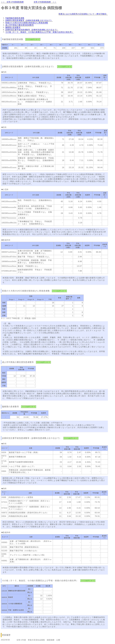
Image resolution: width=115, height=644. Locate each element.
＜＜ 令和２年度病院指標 (12, 2)
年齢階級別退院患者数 (15, 18)
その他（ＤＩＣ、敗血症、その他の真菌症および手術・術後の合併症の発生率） (39, 32)
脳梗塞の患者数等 (13, 27)
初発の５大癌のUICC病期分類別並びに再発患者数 (27, 23)
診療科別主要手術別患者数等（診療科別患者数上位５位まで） (32, 30)
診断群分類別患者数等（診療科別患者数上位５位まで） (29, 20)
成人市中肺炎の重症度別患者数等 (20, 25)
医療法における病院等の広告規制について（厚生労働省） (83, 14)
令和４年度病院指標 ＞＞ (45, 2)
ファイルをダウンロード (33, 39)
